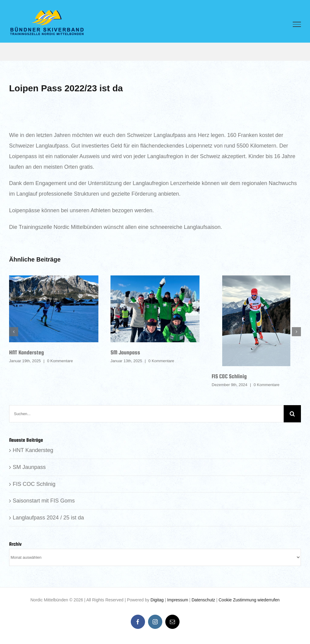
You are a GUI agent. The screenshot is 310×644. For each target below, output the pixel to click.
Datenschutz (203, 600)
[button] (14, 332)
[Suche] (292, 414)
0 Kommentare (60, 361)
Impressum (178, 600)
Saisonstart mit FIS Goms (44, 501)
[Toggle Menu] (297, 24)
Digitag (157, 600)
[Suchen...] (146, 414)
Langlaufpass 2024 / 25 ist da (48, 518)
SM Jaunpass (125, 352)
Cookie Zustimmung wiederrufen (249, 600)
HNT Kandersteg (26, 352)
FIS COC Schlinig (229, 376)
